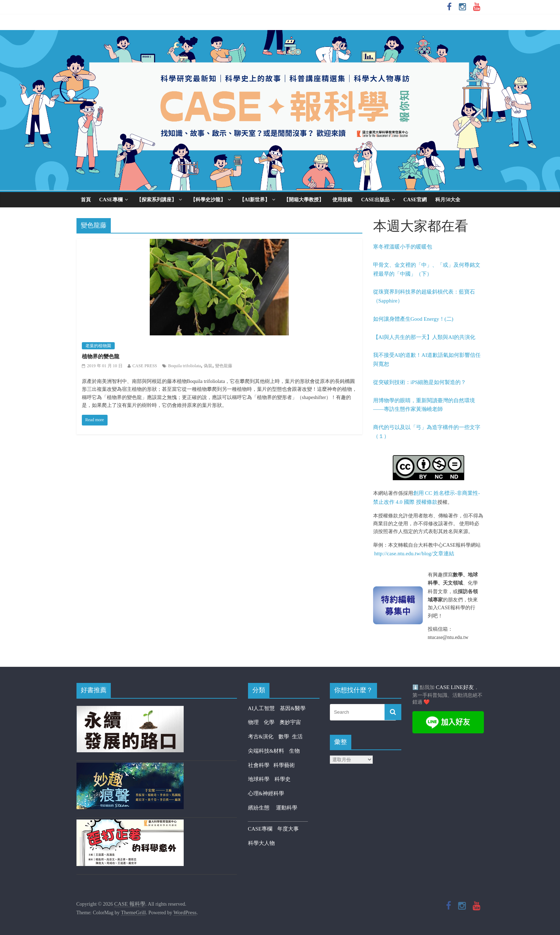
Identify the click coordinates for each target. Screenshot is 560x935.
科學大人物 (261, 843)
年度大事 (288, 829)
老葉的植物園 (98, 346)
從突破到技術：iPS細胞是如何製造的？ (420, 382)
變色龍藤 (224, 366)
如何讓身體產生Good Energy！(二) (413, 319)
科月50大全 (448, 200)
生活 (297, 737)
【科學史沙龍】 (208, 200)
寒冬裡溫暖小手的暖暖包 (403, 247)
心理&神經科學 (266, 793)
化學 (269, 722)
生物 (294, 751)
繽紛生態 (262, 808)
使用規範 (342, 200)
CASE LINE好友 (455, 687)
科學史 (283, 779)
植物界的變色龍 (101, 356)
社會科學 (261, 765)
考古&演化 (261, 737)
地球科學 (259, 779)
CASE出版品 (375, 200)
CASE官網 (415, 200)
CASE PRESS (145, 366)
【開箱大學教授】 (304, 200)
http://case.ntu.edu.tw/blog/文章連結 (414, 553)
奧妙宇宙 (290, 722)
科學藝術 (284, 765)
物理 (253, 722)
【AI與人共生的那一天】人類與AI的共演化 (424, 337)
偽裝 (208, 366)
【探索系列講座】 (157, 200)
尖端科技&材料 (266, 751)
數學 (285, 737)
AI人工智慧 (262, 708)
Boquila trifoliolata (185, 366)
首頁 (86, 200)
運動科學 (287, 808)
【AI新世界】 (255, 200)
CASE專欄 (111, 200)
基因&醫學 (293, 708)
